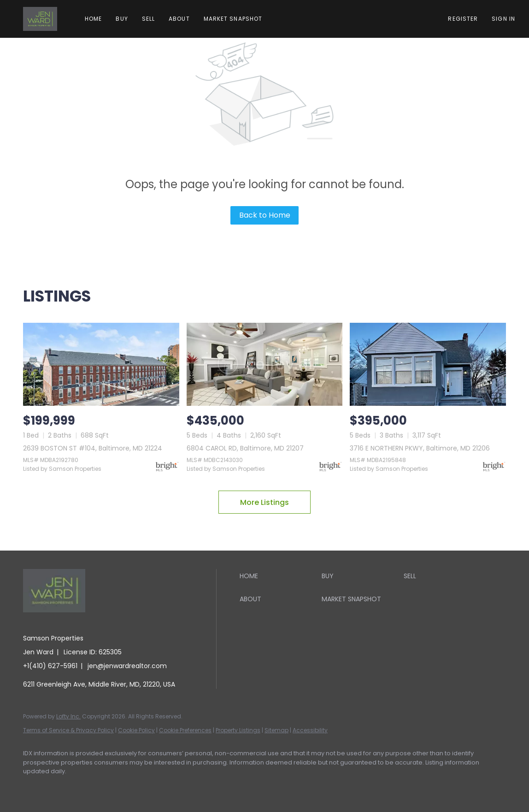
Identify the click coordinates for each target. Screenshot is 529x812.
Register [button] (463, 19)
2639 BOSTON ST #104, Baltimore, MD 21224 (93, 448)
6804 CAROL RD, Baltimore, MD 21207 (245, 448)
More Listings (264, 502)
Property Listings (238, 730)
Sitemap (276, 730)
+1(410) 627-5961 (50, 666)
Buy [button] (122, 19)
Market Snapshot (233, 19)
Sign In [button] (503, 19)
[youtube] (141, 787)
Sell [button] (148, 19)
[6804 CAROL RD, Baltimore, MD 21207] (265, 364)
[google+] (168, 787)
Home (93, 19)
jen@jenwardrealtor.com (127, 666)
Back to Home (265, 215)
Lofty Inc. (68, 716)
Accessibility (310, 730)
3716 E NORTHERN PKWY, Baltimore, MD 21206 (420, 448)
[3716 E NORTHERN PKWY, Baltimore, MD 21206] (428, 364)
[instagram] (114, 787)
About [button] (179, 19)
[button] (40, 19)
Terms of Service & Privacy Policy (68, 730)
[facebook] (34, 787)
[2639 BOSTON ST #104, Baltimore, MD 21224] (101, 364)
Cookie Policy (136, 730)
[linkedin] (61, 787)
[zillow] (88, 787)
